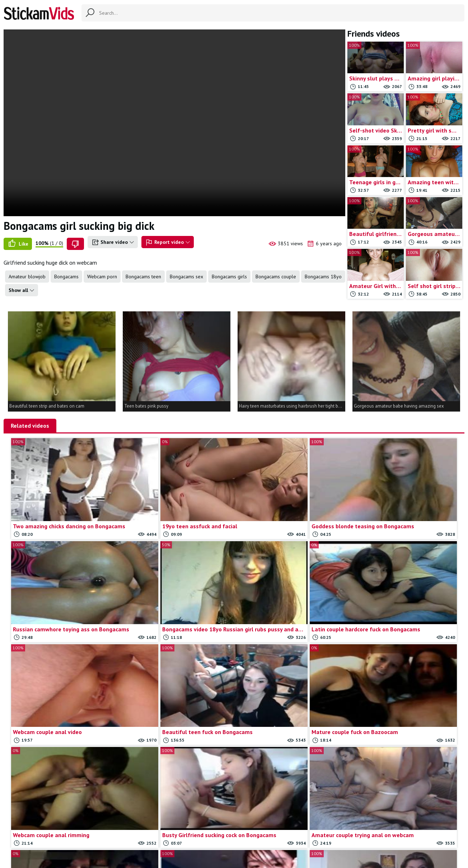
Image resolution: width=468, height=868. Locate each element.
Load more (327, 760)
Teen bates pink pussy (146, 406)
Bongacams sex (186, 277)
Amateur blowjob (27, 277)
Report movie (246, 832)
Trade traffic (281, 832)
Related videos (30, 426)
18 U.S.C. (312, 832)
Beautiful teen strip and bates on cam (47, 406)
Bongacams (66, 277)
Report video (168, 242)
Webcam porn (102, 277)
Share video (113, 242)
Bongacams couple (276, 277)
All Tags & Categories (171, 832)
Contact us (213, 832)
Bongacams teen (143, 277)
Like (18, 244)
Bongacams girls (229, 277)
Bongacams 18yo (323, 277)
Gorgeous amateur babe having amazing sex (399, 406)
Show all (22, 290)
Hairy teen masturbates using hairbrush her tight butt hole (292, 406)
